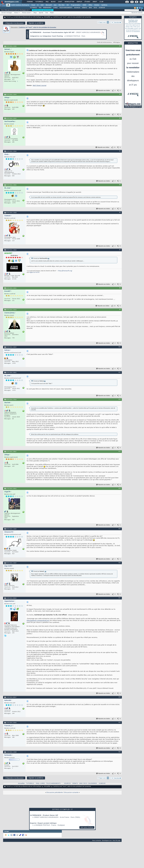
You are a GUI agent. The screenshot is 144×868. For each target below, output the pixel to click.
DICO (95, 8)
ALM (42, 5)
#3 (120, 118)
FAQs (38, 784)
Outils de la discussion (104, 42)
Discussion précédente (55, 793)
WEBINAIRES (47, 8)
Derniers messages (7, 13)
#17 (120, 598)
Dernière (118, 22)
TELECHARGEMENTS (53, 784)
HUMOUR (102, 8)
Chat (60, 2)
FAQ (47, 2)
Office (90, 5)
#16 (120, 563)
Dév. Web (61, 5)
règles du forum (34, 272)
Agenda (41, 13)
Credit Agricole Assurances (46, 817)
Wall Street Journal (40, 86)
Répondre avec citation (103, 91)
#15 (120, 529)
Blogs (53, 2)
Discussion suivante (71, 793)
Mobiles (97, 5)
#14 (120, 488)
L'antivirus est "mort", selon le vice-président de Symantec (38, 27)
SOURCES (77, 8)
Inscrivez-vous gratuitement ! (43, 10)
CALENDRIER (92, 784)
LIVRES (55, 8)
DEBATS (75, 784)
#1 (120, 46)
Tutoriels (39, 2)
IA (38, 5)
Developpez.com (107, 840)
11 (115, 147)
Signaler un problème (36, 23)
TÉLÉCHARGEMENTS (66, 8)
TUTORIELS (33, 8)
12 (115, 306)
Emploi (79, 2)
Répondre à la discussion (14, 23)
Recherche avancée (137, 13)
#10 (120, 347)
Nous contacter (97, 840)
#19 (120, 722)
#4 (120, 151)
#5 (120, 185)
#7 (120, 250)
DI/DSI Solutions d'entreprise (20, 5)
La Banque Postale (42, 825)
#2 (120, 94)
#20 (120, 752)
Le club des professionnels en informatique (27, 17)
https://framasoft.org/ (65, 271)
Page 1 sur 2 (103, 22)
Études (87, 2)
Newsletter (69, 2)
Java (55, 5)
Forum (9, 17)
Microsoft (49, 5)
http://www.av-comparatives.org (38, 621)
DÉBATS (84, 8)
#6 (120, 212)
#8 (120, 288)
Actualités (47, 17)
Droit (95, 2)
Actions (16, 13)
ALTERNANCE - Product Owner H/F (44, 815)
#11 (120, 372)
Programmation (76, 5)
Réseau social (26, 13)
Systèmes (104, 5)
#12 (120, 399)
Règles (52, 13)
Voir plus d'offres (87, 827)
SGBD (84, 5)
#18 (120, 697)
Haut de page (117, 840)
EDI (68, 5)
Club (101, 2)
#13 (120, 451)
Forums (30, 2)
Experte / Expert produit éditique (43, 823)
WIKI (90, 8)
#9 (120, 310)
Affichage (116, 42)
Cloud (33, 5)
